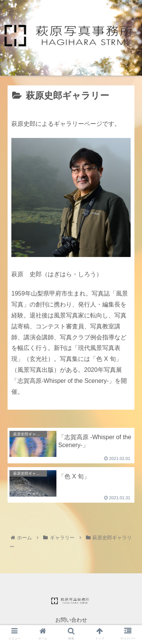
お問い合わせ (71, 620)
